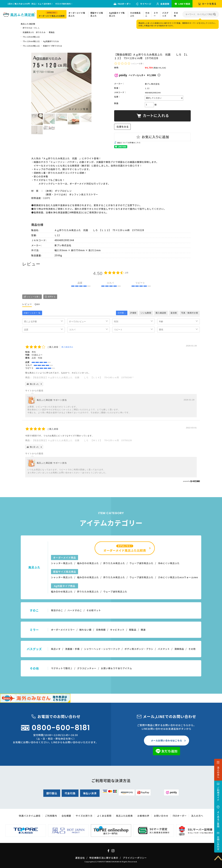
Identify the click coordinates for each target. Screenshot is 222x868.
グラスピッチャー (87, 668)
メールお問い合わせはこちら (167, 740)
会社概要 (66, 816)
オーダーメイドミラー (63, 630)
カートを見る (209, 4)
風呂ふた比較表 (124, 816)
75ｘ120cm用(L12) (31, 37)
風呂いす (56, 649)
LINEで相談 (184, 4)
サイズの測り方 (84, 816)
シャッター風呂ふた (62, 563)
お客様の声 (143, 816)
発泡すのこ (57, 610)
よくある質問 (104, 816)
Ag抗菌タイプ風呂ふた (117, 14)
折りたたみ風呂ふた (114, 563)
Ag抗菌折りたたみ (51, 41)
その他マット (94, 610)
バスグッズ (165, 14)
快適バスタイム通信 (30, 816)
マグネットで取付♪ (62, 668)
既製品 (52, 32)
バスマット (164, 649)
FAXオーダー (124, 4)
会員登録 (165, 4)
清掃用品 (179, 649)
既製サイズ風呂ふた (97, 14)
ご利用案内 (51, 816)
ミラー (156, 14)
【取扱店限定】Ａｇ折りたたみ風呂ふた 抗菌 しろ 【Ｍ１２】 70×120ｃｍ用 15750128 (83, 440)
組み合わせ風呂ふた (88, 563)
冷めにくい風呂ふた (169, 563)
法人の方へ (218, 772)
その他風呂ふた (135, 14)
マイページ (146, 4)
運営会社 (80, 858)
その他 (176, 14)
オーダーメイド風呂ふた (77, 14)
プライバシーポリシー (135, 858)
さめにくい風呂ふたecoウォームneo (178, 577)
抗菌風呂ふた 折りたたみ (34, 32)
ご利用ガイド (218, 794)
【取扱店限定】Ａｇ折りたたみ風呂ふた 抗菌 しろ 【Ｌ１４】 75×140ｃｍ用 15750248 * (83, 377)
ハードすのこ (75, 610)
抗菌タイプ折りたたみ (52, 46)
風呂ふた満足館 (28, 24)
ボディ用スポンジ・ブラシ (139, 649)
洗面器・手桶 (72, 649)
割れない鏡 (85, 630)
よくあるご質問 (218, 819)
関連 (143, 630)
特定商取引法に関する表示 (104, 858)
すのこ (147, 14)
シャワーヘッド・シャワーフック (102, 649)
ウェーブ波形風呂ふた (141, 563)
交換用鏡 (101, 630)
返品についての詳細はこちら (129, 143)
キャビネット (117, 630)
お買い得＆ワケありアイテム (116, 668)
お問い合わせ (218, 843)
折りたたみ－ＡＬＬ (31, 28)
